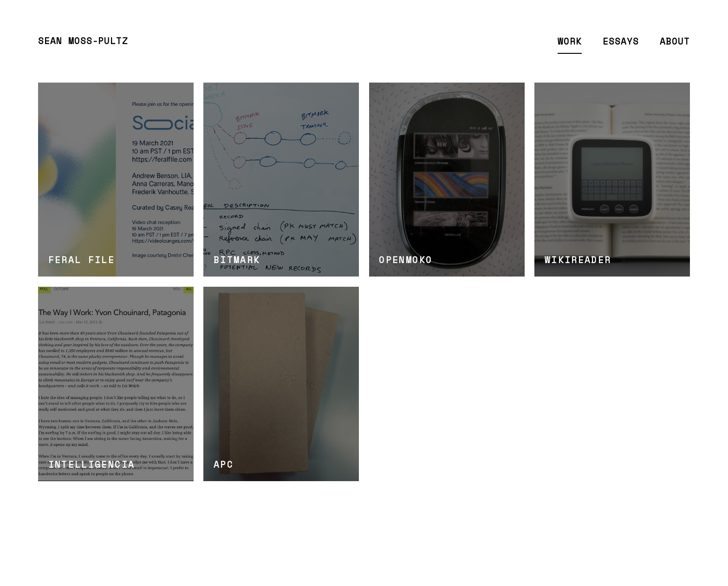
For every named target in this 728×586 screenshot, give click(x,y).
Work (570, 41)
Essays (621, 41)
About (675, 41)
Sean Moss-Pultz (83, 41)
